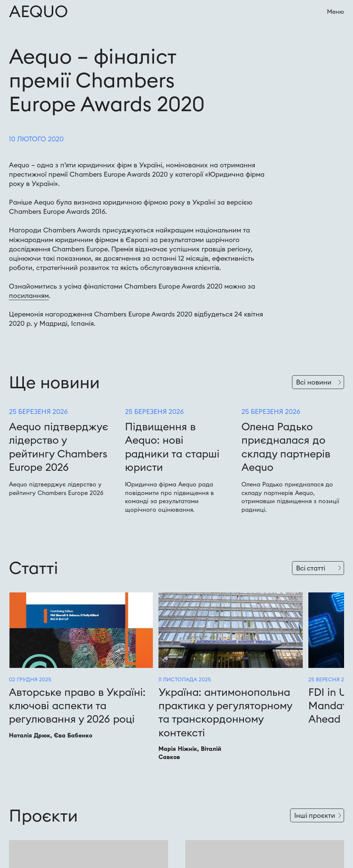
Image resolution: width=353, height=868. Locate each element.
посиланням (29, 295)
